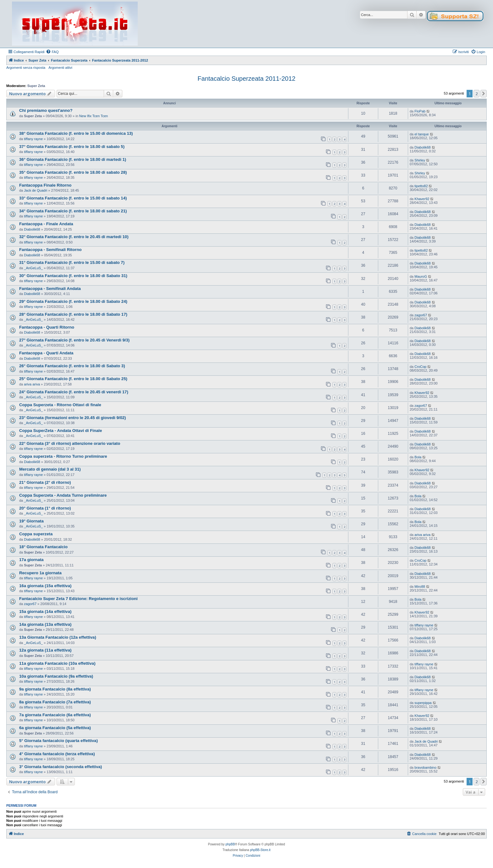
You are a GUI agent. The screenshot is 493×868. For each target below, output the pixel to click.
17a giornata (31, 560)
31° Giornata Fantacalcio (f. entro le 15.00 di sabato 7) (72, 262)
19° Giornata (31, 521)
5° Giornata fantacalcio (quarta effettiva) (58, 741)
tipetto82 (421, 186)
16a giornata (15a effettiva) (45, 586)
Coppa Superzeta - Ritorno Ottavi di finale (60, 405)
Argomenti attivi (60, 68)
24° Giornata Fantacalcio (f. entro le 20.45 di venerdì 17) (74, 392)
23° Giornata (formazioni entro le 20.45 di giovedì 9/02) (72, 418)
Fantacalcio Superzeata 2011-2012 (246, 79)
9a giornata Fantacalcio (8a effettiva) (55, 689)
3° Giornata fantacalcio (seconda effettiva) (61, 767)
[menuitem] (52, 52)
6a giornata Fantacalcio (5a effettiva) (55, 728)
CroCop (420, 367)
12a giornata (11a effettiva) (45, 650)
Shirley (420, 160)
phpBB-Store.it (260, 850)
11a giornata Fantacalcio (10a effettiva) (57, 663)
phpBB (230, 844)
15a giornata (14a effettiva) (45, 611)
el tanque (421, 134)
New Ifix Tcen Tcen (94, 116)
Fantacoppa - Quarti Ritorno (47, 327)
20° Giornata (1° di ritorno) (45, 508)
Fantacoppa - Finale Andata (46, 224)
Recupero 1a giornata (40, 573)
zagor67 (421, 315)
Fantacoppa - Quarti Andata (46, 353)
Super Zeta (36, 86)
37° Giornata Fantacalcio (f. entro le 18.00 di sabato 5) (72, 147)
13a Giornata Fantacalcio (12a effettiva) (58, 637)
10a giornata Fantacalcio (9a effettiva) (56, 676)
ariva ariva (32, 384)
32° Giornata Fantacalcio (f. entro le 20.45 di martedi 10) (74, 237)
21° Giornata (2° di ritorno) (45, 482)
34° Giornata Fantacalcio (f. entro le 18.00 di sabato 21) (73, 211)
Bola (418, 457)
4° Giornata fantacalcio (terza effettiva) (57, 754)
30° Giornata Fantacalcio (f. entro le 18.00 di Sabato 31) (73, 276)
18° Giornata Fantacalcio (43, 547)
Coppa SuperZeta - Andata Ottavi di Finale (61, 431)
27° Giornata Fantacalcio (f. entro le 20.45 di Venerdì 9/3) (74, 340)
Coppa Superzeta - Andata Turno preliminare (63, 495)
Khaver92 (422, 199)
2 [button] (476, 94)
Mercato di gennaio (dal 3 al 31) (50, 469)
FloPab (420, 111)
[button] (484, 94)
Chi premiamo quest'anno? (46, 110)
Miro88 (420, 587)
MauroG (421, 276)
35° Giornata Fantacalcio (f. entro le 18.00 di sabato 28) (73, 172)
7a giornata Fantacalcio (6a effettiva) (55, 715)
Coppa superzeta (36, 534)
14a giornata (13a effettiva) (45, 624)
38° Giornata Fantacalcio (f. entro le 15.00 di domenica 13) (76, 133)
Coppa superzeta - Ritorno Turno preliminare (63, 456)
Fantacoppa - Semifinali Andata (50, 289)
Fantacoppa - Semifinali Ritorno (50, 250)
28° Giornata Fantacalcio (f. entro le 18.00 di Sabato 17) (73, 314)
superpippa (423, 703)
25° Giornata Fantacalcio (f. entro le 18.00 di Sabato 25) (73, 379)
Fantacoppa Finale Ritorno (45, 185)
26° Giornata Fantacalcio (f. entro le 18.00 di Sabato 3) (72, 366)
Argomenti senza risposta (26, 68)
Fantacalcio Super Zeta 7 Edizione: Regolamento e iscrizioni (78, 599)
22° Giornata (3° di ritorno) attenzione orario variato (70, 443)
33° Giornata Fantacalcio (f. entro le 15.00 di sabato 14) (73, 198)
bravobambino (425, 767)
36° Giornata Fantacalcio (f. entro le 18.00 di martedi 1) (73, 159)
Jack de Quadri (36, 190)
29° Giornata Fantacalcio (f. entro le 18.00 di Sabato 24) (73, 301)
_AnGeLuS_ (33, 268)
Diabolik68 (422, 147)
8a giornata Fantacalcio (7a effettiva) (55, 702)
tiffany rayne (33, 139)
